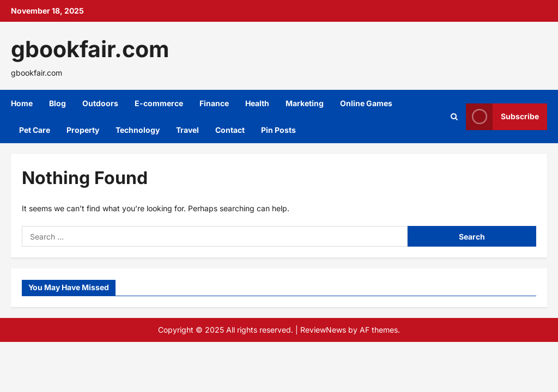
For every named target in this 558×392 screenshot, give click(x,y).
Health (257, 103)
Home (22, 103)
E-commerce (159, 103)
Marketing (305, 103)
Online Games (366, 103)
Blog (57, 103)
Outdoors (100, 103)
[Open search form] (454, 117)
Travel (187, 130)
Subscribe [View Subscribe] (502, 117)
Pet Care (35, 130)
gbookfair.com (90, 49)
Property (83, 130)
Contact (230, 130)
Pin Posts (278, 130)
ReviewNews (323, 330)
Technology (138, 130)
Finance (214, 103)
